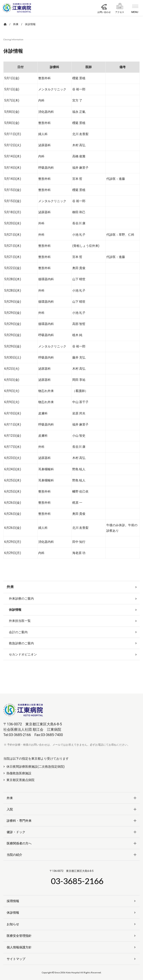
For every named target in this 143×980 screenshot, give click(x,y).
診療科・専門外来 (19, 821)
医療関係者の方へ (19, 843)
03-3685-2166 (77, 881)
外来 (10, 798)
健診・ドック (16, 832)
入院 (10, 809)
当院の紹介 (14, 855)
